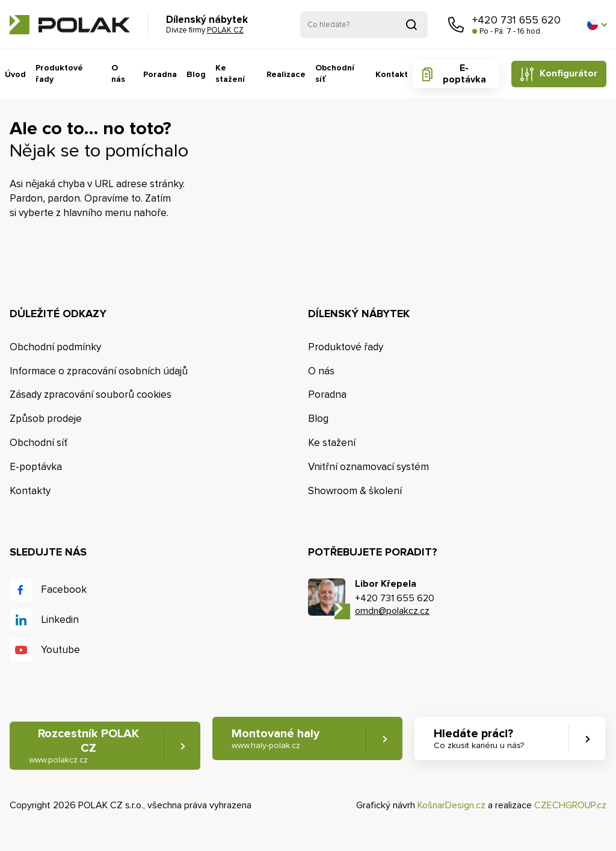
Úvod (15, 74)
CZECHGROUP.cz (570, 805)
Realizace (286, 74)
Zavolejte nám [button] (456, 25)
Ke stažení (230, 74)
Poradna (160, 74)
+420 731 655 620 (516, 20)
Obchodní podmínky (55, 347)
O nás (118, 74)
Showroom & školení (355, 491)
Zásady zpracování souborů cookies (91, 395)
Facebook (64, 590)
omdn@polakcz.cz (392, 611)
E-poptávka (464, 74)
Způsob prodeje (46, 419)
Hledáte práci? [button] (479, 739)
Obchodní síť (335, 74)
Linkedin (60, 620)
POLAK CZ (70, 25)
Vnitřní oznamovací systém (368, 467)
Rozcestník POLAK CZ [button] (84, 746)
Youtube (60, 650)
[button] (597, 25)
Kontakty (30, 491)
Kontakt (392, 74)
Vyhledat (411, 25)
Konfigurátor (568, 73)
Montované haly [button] (276, 739)
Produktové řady (59, 74)
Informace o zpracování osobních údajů (99, 371)
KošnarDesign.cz (451, 805)
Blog (196, 74)
